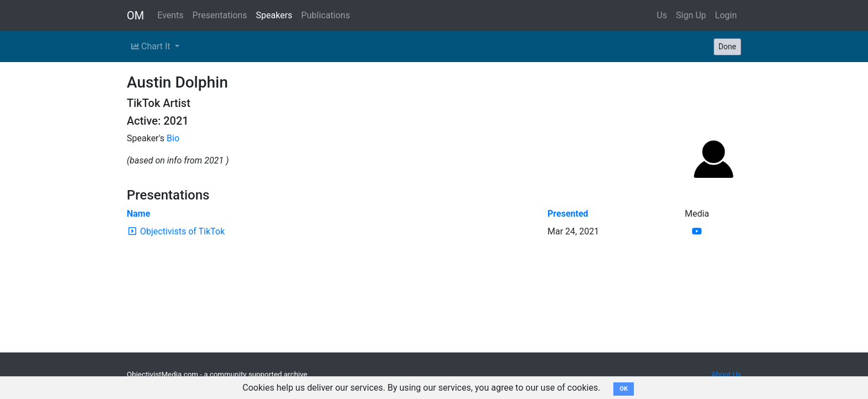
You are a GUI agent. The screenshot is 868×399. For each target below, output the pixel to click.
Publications (325, 15)
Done (727, 47)
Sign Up (691, 15)
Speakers (274, 15)
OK (624, 389)
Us (662, 15)
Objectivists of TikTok (182, 231)
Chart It (152, 46)
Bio (173, 138)
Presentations (220, 15)
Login (726, 15)
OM (135, 16)
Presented (568, 214)
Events (170, 15)
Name (138, 214)
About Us (726, 374)
